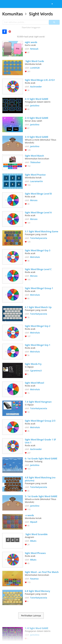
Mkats (33, 541)
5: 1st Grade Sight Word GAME (41, 496)
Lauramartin (36, 181)
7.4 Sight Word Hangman (38, 402)
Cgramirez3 (36, 371)
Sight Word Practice (36, 175)
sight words (31, 42)
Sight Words (41, 14)
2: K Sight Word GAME (37, 118)
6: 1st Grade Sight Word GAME (41, 458)
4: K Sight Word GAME (37, 99)
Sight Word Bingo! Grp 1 (38, 345)
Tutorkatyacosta (39, 238)
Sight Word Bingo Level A (38, 212)
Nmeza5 (34, 49)
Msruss (34, 200)
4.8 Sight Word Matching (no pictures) (40, 479)
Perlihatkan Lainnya (31, 616)
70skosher (35, 162)
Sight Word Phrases (36, 553)
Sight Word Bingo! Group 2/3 (40, 421)
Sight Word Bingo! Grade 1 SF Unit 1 (41, 441)
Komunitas (13, 14)
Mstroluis (35, 257)
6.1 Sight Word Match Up (38, 307)
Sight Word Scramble (36, 534)
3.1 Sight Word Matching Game (42, 231)
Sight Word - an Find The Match (42, 572)
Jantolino (35, 106)
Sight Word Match (34, 156)
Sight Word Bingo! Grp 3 (38, 250)
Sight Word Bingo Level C (38, 269)
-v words (29, 515)
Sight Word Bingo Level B (38, 194)
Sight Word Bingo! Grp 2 (38, 326)
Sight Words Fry (33, 364)
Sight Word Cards (34, 61)
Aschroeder (36, 87)
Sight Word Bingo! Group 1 (39, 288)
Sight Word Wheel (34, 383)
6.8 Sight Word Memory (37, 591)
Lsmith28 (35, 68)
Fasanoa (34, 579)
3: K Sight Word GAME (37, 137)
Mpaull (34, 522)
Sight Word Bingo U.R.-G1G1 (40, 80)
